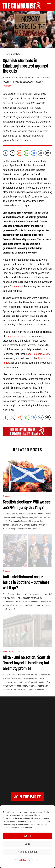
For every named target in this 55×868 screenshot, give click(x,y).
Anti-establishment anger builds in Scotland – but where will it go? (26, 582)
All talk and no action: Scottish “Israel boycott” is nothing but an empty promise (26, 662)
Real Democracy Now (39, 354)
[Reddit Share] (20, 153)
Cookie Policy (21, 860)
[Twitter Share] (13, 153)
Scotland (7, 86)
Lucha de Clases (14, 336)
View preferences (28, 852)
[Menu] (49, 5)
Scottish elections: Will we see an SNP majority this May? (27, 504)
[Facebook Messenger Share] (34, 153)
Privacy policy (33, 860)
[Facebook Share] (6, 153)
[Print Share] (48, 153)
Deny (27, 844)
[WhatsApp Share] (27, 153)
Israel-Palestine (9, 652)
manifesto (17, 286)
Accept (28, 836)
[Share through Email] (41, 153)
